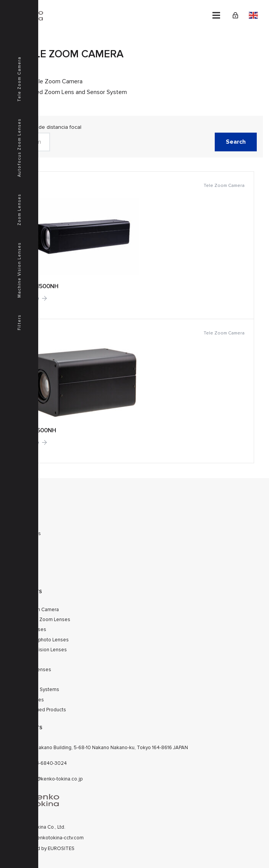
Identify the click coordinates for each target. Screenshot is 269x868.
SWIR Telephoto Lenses (42, 640)
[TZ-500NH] (134, 391)
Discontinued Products (41, 710)
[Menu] (216, 15)
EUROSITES (61, 849)
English (253, 15)
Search (236, 142)
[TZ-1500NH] (134, 245)
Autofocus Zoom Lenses (43, 620)
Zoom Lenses (19, 210)
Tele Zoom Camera (19, 79)
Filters (19, 322)
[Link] (235, 15)
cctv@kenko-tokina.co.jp (55, 779)
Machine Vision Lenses (41, 650)
